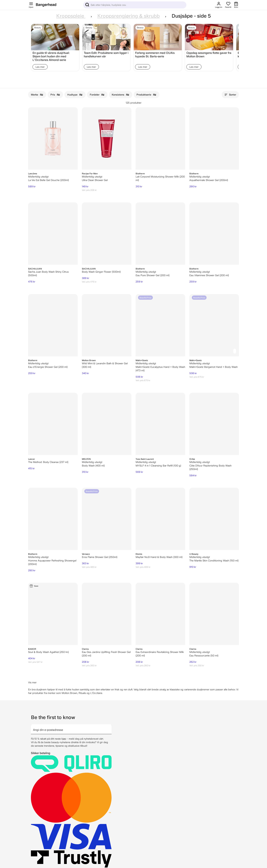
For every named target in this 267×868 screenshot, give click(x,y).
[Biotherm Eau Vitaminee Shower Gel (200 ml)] (214, 234)
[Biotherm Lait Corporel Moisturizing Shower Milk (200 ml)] (160, 138)
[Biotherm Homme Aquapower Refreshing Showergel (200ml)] (53, 519)
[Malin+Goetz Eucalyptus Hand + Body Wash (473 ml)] (160, 325)
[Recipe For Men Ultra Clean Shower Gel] (107, 138)
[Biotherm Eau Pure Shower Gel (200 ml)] (160, 234)
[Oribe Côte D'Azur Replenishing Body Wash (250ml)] (214, 424)
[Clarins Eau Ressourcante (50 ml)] (214, 614)
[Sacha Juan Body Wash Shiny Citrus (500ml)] (53, 234)
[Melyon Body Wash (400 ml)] (107, 424)
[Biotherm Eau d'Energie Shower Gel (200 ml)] (53, 325)
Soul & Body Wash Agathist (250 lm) (48, 652)
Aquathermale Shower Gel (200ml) (209, 180)
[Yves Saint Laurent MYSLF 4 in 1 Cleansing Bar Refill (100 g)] (160, 424)
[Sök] (135, 5)
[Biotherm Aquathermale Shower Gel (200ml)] (214, 138)
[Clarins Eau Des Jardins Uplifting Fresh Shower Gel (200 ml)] (107, 614)
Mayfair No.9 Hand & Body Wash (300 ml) (159, 557)
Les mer (40, 67)
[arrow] (110, 727)
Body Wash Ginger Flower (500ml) (101, 272)
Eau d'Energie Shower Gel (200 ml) (48, 367)
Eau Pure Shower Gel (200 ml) (153, 275)
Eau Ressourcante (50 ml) (204, 656)
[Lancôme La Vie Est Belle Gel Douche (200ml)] (53, 138)
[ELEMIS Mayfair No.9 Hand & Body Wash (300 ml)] (160, 519)
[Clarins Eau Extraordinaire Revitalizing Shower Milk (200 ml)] (160, 614)
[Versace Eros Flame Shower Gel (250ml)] (107, 519)
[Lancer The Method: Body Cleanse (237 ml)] (53, 424)
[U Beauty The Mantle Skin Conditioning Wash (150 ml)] (214, 519)
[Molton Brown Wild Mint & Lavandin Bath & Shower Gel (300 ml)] (107, 325)
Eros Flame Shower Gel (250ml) (100, 557)
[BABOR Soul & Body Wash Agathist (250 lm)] (53, 614)
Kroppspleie (71, 16)
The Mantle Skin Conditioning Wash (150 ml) (214, 561)
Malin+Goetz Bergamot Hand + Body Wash (214, 367)
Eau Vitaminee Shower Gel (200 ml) (209, 275)
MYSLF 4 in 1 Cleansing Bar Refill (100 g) (158, 466)
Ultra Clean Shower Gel (95, 180)
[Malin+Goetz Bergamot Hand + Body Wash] (214, 325)
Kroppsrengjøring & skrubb (128, 16)
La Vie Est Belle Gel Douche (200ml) (48, 180)
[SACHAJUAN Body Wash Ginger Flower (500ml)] (107, 234)
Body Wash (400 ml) (93, 466)
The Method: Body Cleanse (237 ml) (48, 462)
